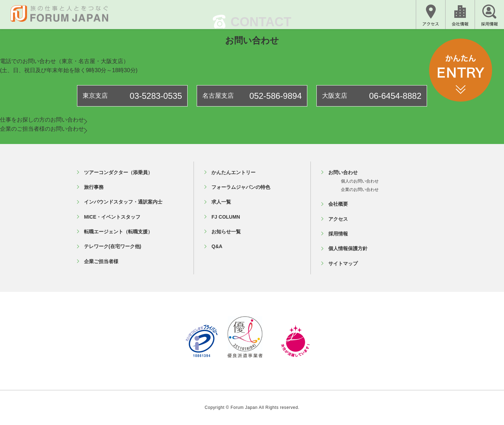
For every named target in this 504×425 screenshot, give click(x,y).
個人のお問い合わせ (360, 181)
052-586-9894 (276, 96)
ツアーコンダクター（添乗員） (118, 172)
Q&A (217, 246)
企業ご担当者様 (101, 261)
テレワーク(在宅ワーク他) (113, 246)
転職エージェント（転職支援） (118, 232)
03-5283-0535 (156, 96)
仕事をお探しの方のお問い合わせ (44, 120)
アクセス (338, 219)
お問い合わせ (343, 172)
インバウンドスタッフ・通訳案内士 (123, 202)
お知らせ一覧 (226, 232)
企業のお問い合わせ (360, 190)
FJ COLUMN (226, 217)
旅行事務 (94, 187)
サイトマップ (343, 263)
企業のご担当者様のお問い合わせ (44, 129)
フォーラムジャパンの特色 (241, 187)
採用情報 (338, 234)
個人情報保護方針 (348, 248)
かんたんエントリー (233, 172)
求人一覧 (221, 202)
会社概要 (338, 204)
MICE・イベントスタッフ (112, 217)
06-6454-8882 (395, 96)
